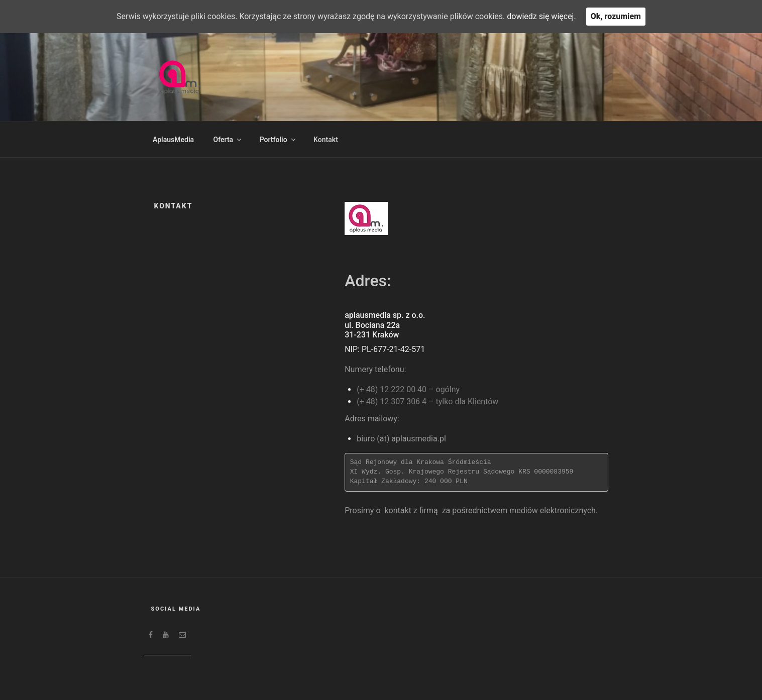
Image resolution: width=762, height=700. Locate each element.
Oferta (228, 140)
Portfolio (278, 140)
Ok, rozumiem (616, 16)
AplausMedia (173, 140)
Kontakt (326, 140)
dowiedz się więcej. (541, 16)
